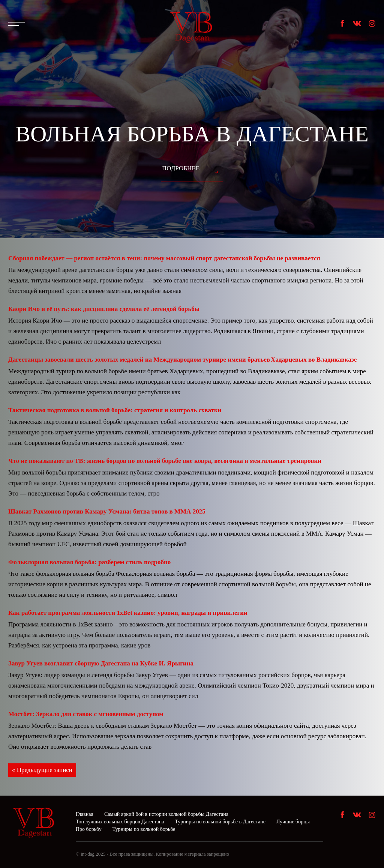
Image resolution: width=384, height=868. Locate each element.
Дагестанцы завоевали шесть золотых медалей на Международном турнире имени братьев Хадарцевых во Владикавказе (182, 360)
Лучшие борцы (293, 822)
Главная (85, 814)
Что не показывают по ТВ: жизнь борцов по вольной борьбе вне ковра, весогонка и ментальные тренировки (165, 461)
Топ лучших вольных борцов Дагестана (120, 822)
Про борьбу (89, 829)
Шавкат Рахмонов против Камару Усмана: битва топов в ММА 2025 (107, 511)
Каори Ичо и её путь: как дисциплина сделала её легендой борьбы (104, 309)
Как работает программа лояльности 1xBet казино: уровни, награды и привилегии (128, 613)
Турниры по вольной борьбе (144, 829)
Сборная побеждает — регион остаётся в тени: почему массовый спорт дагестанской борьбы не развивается (164, 258)
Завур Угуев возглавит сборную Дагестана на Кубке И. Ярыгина (101, 663)
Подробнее (181, 168)
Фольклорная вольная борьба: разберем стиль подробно (89, 562)
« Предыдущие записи (42, 770)
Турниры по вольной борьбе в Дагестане (220, 822)
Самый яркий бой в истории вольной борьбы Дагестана (166, 814)
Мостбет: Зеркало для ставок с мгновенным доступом (86, 714)
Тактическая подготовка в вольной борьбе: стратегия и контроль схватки (115, 410)
